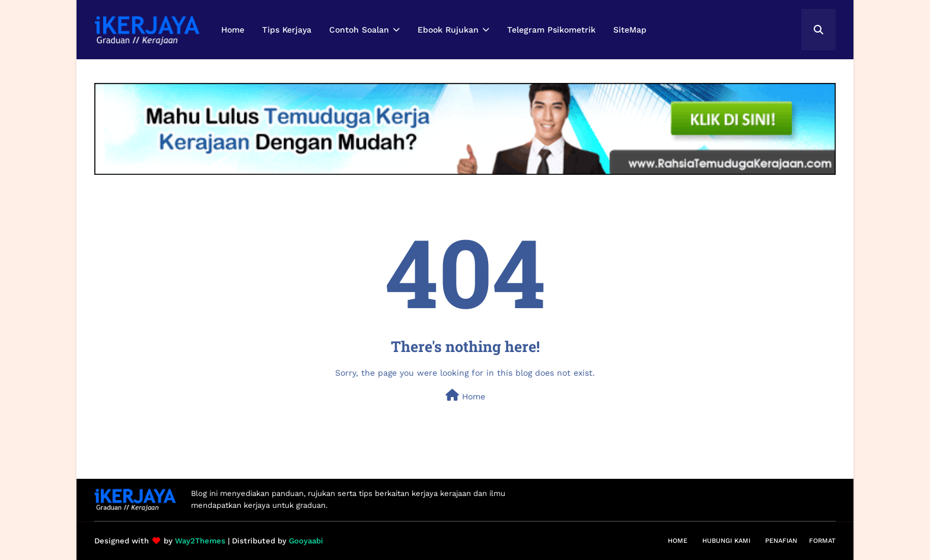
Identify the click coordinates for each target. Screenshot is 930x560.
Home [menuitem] (233, 30)
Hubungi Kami (726, 541)
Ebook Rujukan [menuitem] (448, 30)
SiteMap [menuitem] (630, 30)
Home (465, 395)
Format (822, 541)
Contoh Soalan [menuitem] (359, 30)
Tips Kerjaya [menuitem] (287, 30)
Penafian (781, 541)
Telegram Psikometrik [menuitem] (551, 30)
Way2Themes (200, 541)
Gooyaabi (306, 541)
